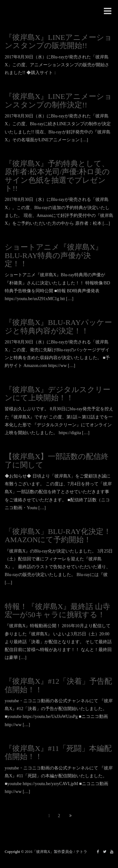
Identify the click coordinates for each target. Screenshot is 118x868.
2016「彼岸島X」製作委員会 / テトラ (56, 852)
